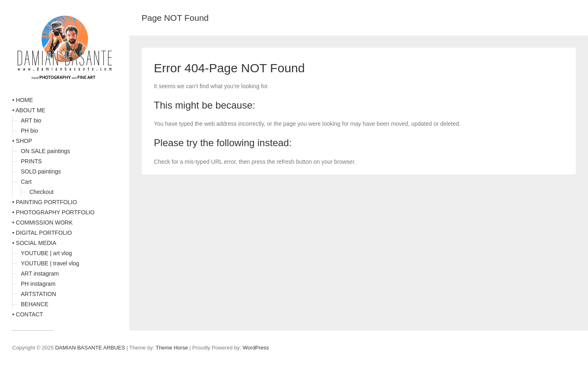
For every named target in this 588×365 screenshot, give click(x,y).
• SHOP (22, 141)
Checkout (41, 192)
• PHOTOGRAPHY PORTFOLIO (53, 212)
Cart (26, 182)
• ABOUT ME (29, 110)
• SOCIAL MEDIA (34, 243)
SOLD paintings (41, 171)
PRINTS (31, 161)
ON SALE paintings (46, 151)
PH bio (29, 131)
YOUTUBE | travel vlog (50, 263)
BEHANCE (35, 304)
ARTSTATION (38, 294)
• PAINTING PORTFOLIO (45, 202)
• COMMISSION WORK (42, 223)
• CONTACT (28, 314)
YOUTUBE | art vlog (46, 253)
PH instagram (38, 284)
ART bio (31, 120)
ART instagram (40, 274)
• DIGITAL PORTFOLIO (42, 233)
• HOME (23, 100)
